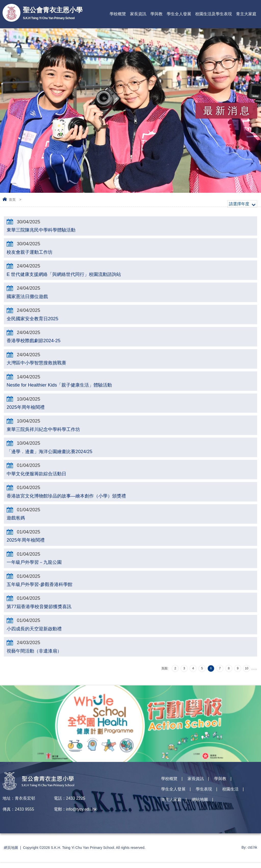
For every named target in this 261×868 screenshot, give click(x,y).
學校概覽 (118, 14)
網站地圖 (200, 807)
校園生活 (230, 796)
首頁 (12, 200)
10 (247, 674)
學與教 (156, 14)
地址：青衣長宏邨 (19, 804)
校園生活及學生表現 (214, 14)
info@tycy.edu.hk (82, 815)
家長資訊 (138, 14)
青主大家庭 (246, 14)
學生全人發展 (179, 14)
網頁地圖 (11, 853)
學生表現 (204, 796)
